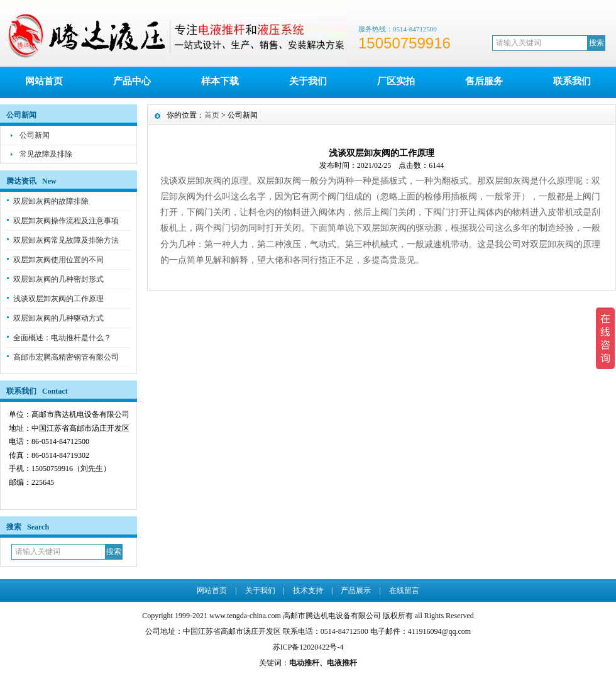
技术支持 (308, 590)
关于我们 (308, 81)
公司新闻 (35, 135)
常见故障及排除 (46, 154)
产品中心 (132, 81)
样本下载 (220, 81)
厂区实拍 (396, 81)
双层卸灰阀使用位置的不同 (58, 260)
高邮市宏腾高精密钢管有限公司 (66, 357)
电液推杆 (342, 663)
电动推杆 (304, 663)
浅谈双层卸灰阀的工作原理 (58, 299)
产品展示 (356, 590)
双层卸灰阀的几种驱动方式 (58, 318)
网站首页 (44, 81)
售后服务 (484, 81)
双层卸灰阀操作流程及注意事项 (66, 221)
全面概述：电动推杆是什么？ (62, 338)
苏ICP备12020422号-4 (308, 647)
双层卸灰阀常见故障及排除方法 (66, 240)
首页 (212, 115)
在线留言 (404, 590)
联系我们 (572, 81)
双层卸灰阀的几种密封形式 (58, 279)
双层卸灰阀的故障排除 (51, 201)
